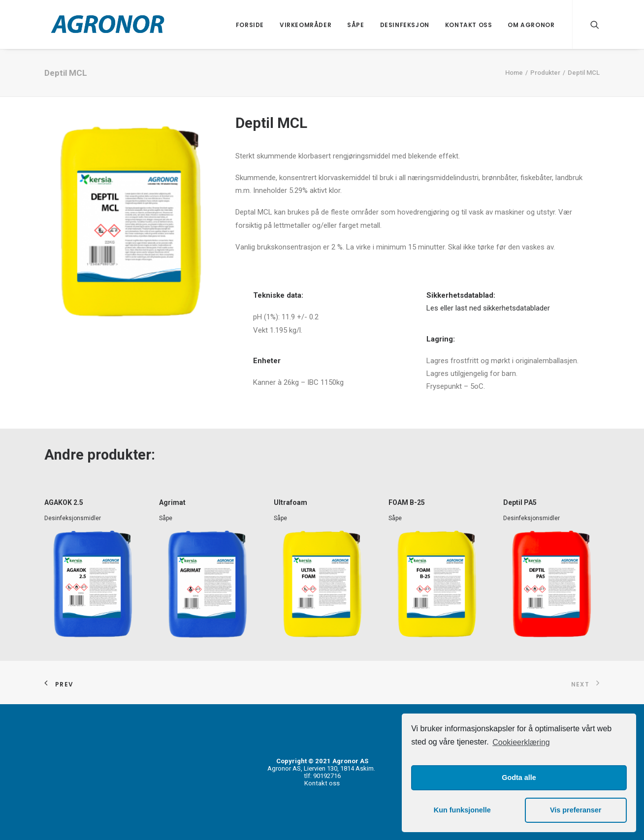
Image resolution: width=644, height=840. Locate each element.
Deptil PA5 (520, 502)
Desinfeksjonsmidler (73, 518)
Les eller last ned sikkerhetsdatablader (488, 308)
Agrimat (172, 502)
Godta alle (519, 778)
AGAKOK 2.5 (64, 502)
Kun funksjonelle (462, 810)
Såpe (355, 25)
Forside (250, 25)
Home (514, 73)
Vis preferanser (576, 810)
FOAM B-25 (407, 502)
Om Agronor (531, 25)
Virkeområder (306, 25)
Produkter (545, 73)
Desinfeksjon (405, 25)
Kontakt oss (469, 25)
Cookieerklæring (521, 742)
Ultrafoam (290, 502)
